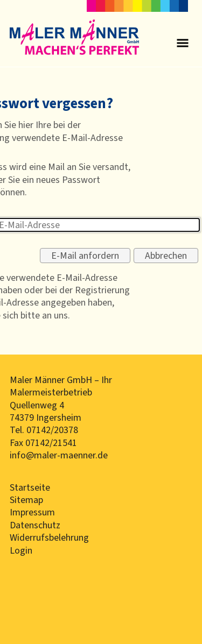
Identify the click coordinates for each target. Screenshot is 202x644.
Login (21, 550)
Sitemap (26, 500)
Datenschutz (35, 525)
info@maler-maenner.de (59, 455)
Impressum (32, 512)
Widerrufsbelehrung (49, 537)
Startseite (30, 487)
